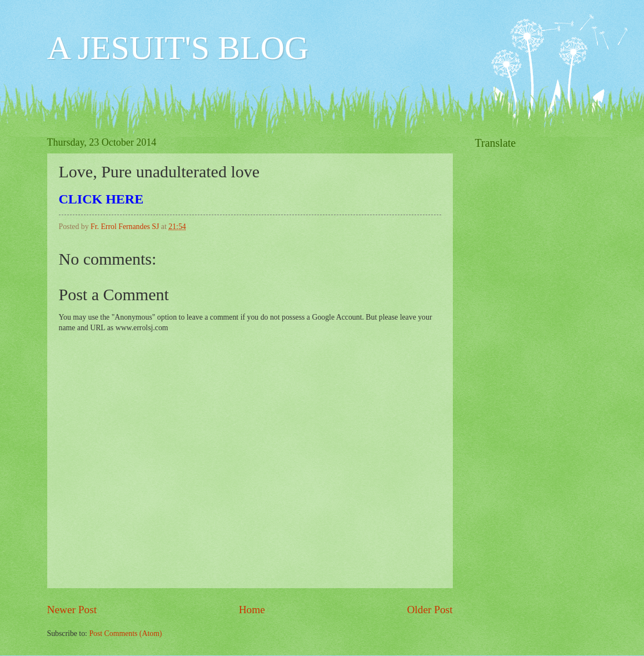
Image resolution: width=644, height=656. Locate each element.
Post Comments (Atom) (125, 633)
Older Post (430, 610)
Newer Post (72, 610)
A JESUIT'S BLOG (178, 48)
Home (252, 610)
